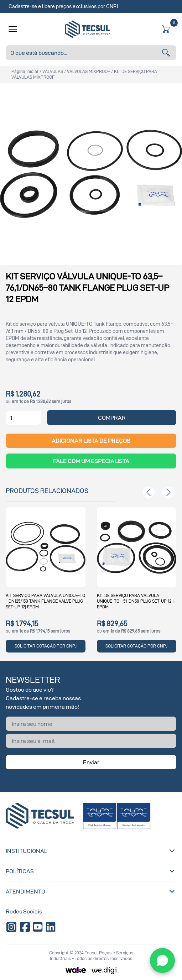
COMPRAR (112, 418)
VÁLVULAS (53, 71)
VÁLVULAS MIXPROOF (89, 71)
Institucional (91, 851)
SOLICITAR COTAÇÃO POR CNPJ (46, 646)
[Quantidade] (24, 418)
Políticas (91, 871)
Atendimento (91, 891)
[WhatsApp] (162, 960)
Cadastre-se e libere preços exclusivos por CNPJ (63, 6)
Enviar (91, 762)
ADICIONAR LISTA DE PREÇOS (91, 441)
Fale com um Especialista (91, 461)
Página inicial (25, 71)
